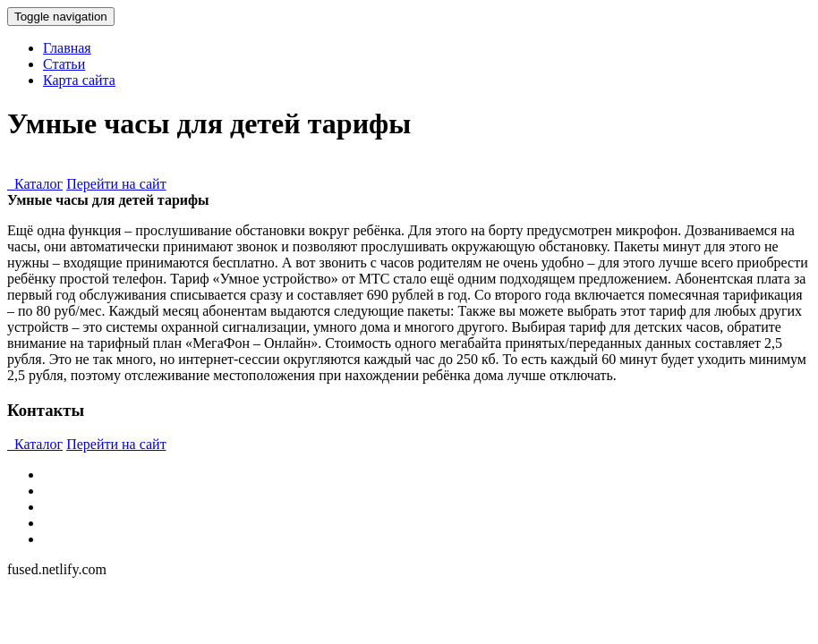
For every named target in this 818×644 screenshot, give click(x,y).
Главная (67, 48)
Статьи (64, 64)
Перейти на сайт (116, 184)
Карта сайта (79, 80)
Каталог (35, 184)
